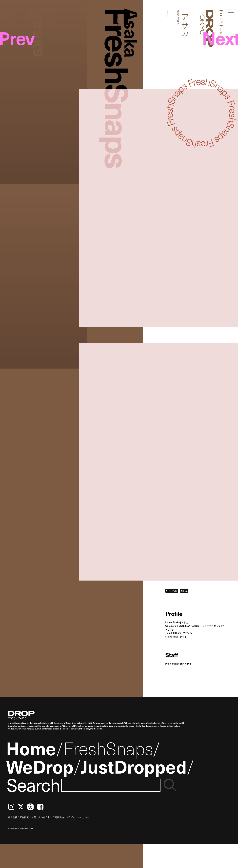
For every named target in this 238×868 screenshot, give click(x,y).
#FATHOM (172, 591)
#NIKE (184, 591)
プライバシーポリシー (78, 817)
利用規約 (59, 817)
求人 (50, 817)
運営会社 (13, 817)
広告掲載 (24, 817)
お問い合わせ (38, 817)
